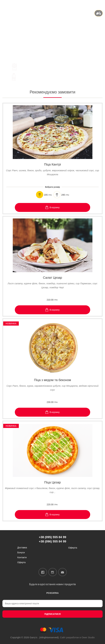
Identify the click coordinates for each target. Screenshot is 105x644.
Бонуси (21, 552)
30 (40, 195)
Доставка (22, 547)
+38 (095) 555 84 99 (52, 29)
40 (57, 195)
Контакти (22, 557)
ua (89, 4)
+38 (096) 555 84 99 (52, 33)
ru (93, 4)
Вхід (100, 4)
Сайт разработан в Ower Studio (77, 637)
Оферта (22, 562)
